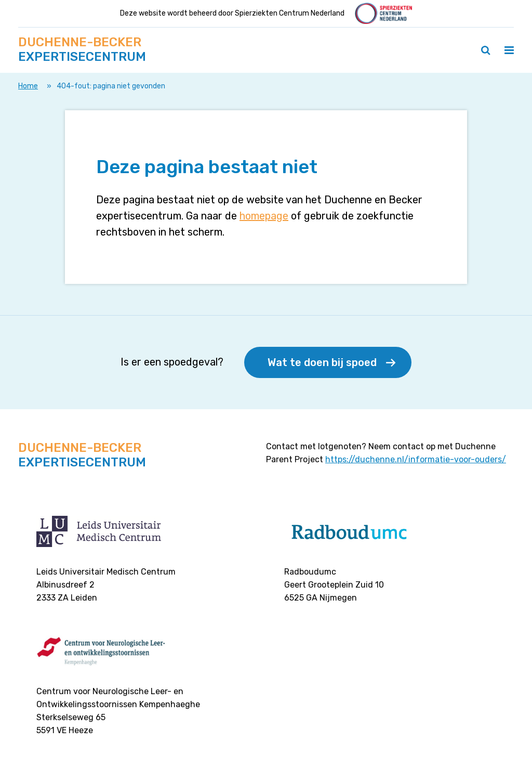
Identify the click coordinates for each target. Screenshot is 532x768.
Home (28, 86)
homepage (264, 216)
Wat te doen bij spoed (322, 362)
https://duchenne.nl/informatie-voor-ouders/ (416, 459)
